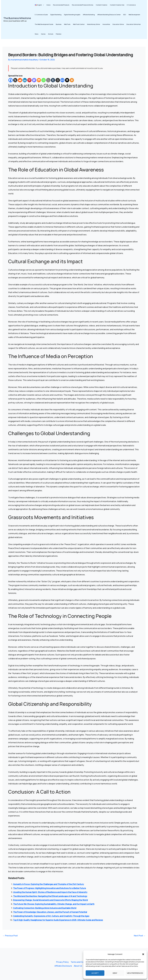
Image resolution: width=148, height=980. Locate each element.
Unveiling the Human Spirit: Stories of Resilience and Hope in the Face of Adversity (50, 892)
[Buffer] (67, 80)
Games (43, 34)
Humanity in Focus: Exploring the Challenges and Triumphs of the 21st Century (49, 884)
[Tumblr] (53, 80)
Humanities (106, 24)
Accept (95, 973)
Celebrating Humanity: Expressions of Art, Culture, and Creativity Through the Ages (51, 915)
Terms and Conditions (81, 962)
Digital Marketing (56, 15)
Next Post (140, 935)
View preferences (135, 973)
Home (48, 5)
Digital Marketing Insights (72, 15)
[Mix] (39, 80)
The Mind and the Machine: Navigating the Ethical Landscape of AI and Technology (50, 896)
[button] (143, 954)
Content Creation (102, 5)
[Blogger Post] (48, 80)
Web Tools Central (79, 24)
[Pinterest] (29, 80)
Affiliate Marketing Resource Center (109, 15)
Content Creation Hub (117, 5)
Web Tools (67, 24)
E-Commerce (131, 5)
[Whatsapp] (44, 80)
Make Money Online (94, 24)
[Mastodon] (34, 80)
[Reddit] (20, 80)
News (37, 34)
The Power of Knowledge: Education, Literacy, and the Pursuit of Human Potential (50, 911)
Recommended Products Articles (83, 5)
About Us (78, 966)
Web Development (134, 15)
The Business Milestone (17, 18)
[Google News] (62, 80)
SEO (125, 15)
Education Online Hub (134, 24)
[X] (15, 80)
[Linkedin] (25, 80)
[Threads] (58, 80)
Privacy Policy (62, 962)
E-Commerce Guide (41, 15)
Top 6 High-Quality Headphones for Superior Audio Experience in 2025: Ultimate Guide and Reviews (58, 919)
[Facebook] (11, 80)
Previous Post (10, 935)
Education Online (118, 24)
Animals (51, 34)
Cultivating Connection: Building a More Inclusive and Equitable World (45, 907)
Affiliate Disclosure (63, 966)
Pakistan (59, 34)
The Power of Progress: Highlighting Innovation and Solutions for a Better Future (49, 888)
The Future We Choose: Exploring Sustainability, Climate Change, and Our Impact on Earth (54, 904)
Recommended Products (61, 5)
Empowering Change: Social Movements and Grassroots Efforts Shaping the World (50, 900)
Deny (115, 973)
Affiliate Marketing (89, 15)
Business (59, 24)
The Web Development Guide (44, 24)
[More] (72, 80)
